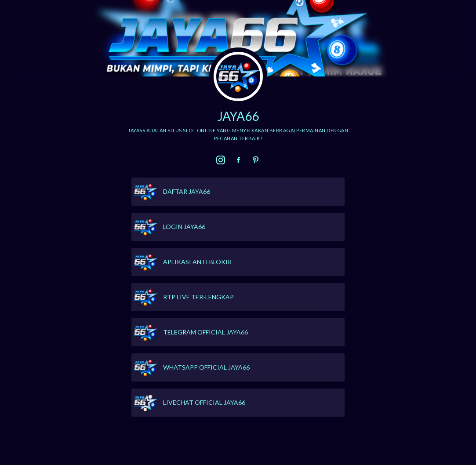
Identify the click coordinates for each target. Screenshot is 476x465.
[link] (221, 160)
